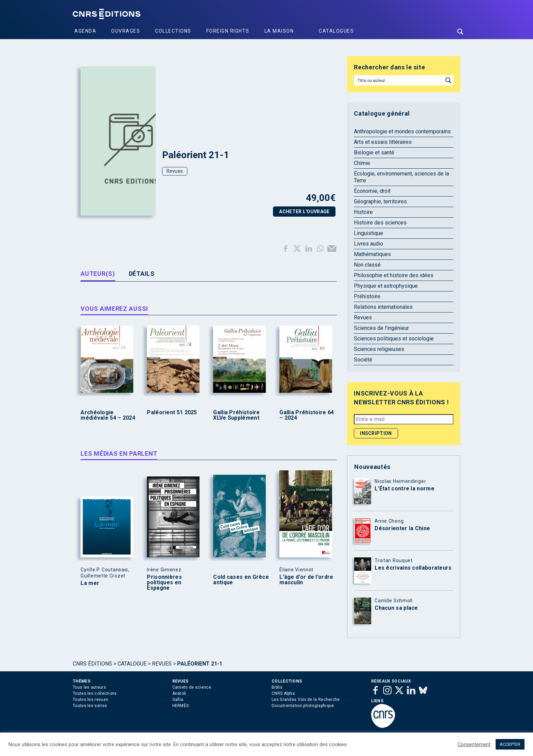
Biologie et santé (374, 153)
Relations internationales (383, 307)
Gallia (178, 700)
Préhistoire (367, 296)
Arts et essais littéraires (383, 142)
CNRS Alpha (283, 693)
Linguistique (368, 233)
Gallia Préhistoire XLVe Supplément (236, 415)
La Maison (279, 31)
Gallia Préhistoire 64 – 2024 (307, 415)
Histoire (363, 212)
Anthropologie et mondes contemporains (402, 131)
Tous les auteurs (89, 687)
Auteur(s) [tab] (98, 274)
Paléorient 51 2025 (172, 413)
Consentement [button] (474, 744)
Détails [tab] (142, 274)
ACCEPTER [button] (510, 744)
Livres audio (368, 244)
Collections (173, 31)
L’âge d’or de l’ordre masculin (306, 580)
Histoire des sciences (380, 223)
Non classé (367, 265)
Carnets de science (192, 687)
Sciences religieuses (379, 349)
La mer (90, 583)
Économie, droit (372, 191)
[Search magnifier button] (460, 32)
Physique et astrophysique (386, 286)
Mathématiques (372, 254)
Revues (175, 171)
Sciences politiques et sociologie (394, 339)
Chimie (362, 163)
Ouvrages (126, 31)
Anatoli (179, 693)
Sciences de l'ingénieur (381, 328)
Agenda (85, 31)
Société (363, 360)
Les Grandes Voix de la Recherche (306, 700)
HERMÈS (181, 706)
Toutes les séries (90, 706)
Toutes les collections (95, 693)
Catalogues (336, 31)
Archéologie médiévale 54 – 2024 (108, 415)
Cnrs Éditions (92, 664)
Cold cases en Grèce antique (241, 580)
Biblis (277, 687)
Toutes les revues (90, 700)
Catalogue (132, 664)
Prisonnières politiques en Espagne (164, 583)
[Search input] (399, 80)
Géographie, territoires (380, 201)
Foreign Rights (228, 31)
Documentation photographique (303, 706)
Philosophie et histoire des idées (394, 275)
